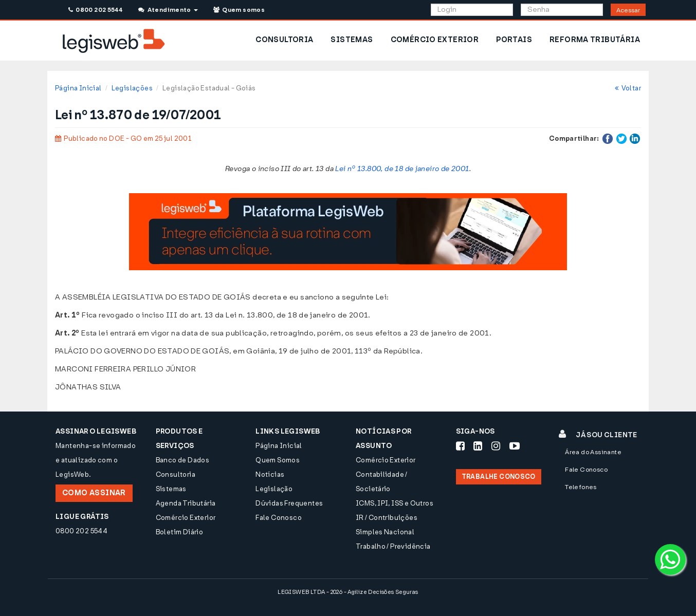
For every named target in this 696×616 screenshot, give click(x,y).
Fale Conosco (279, 518)
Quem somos (239, 10)
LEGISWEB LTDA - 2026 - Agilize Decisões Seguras (348, 592)
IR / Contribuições (387, 518)
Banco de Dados (182, 460)
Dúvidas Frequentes (289, 503)
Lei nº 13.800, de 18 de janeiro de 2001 (402, 169)
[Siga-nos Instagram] (496, 446)
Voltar (628, 88)
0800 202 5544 (95, 10)
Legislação (274, 489)
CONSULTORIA (284, 40)
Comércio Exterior (186, 518)
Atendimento (168, 10)
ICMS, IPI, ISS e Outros (395, 503)
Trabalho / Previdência (393, 546)
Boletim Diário (179, 532)
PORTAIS (514, 40)
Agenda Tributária (186, 503)
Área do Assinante (593, 452)
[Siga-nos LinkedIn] (478, 446)
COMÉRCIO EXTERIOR (435, 40)
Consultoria (176, 474)
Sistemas (171, 489)
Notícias (270, 474)
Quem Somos (278, 460)
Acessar (628, 10)
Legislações (132, 88)
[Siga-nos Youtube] (515, 446)
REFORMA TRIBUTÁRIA (595, 40)
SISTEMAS (352, 40)
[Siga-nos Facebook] (460, 446)
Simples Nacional (385, 532)
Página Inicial (78, 88)
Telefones (581, 487)
